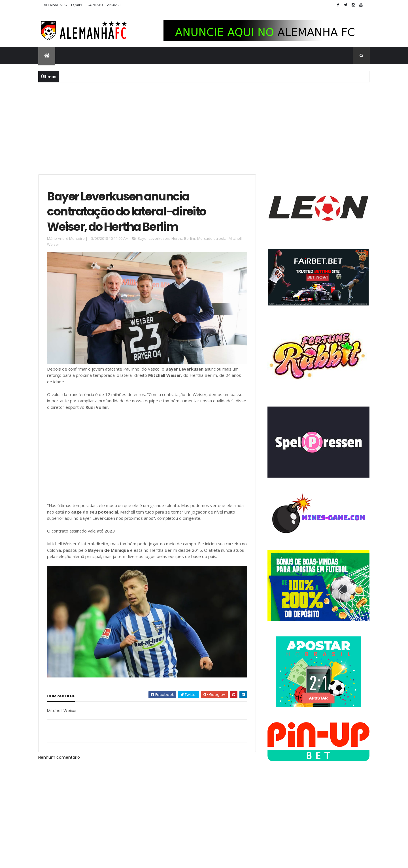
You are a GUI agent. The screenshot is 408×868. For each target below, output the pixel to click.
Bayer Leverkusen (153, 238)
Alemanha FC (55, 5)
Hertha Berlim (183, 238)
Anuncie (114, 5)
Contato (95, 5)
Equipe (77, 5)
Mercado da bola (212, 238)
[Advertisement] (204, 128)
